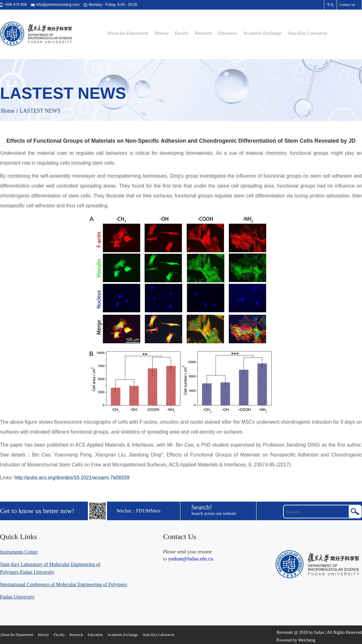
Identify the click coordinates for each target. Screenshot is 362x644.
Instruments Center (19, 552)
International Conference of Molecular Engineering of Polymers (64, 584)
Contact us (347, 5)
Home (8, 111)
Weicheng (307, 640)
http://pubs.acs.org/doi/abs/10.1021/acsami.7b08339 (72, 478)
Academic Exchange (262, 33)
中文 (330, 5)
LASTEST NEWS (40, 111)
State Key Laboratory (308, 33)
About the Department (128, 33)
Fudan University (17, 597)
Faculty (182, 33)
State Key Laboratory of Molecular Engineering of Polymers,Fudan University (50, 568)
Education (228, 33)
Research (203, 33)
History (162, 33)
